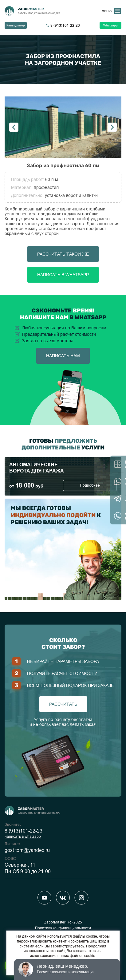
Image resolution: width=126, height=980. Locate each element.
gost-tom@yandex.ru (27, 850)
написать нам (63, 356)
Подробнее (90, 485)
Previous (14, 127)
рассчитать (63, 704)
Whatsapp (110, 25)
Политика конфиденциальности (63, 928)
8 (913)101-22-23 (24, 831)
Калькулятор (16, 25)
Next (112, 127)
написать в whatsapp (23, 837)
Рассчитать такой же (63, 254)
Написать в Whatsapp (63, 275)
